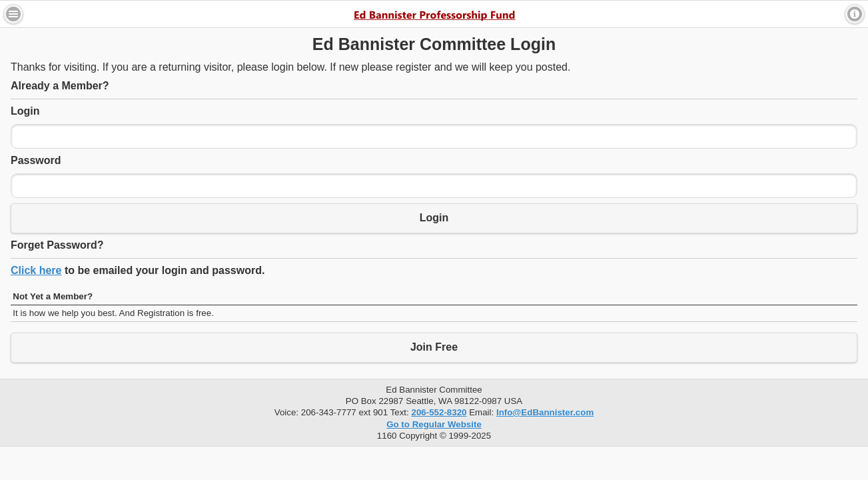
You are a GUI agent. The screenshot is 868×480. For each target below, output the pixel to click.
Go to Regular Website (434, 424)
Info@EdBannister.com (545, 412)
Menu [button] (13, 14)
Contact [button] (855, 14)
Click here (36, 270)
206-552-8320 (439, 412)
